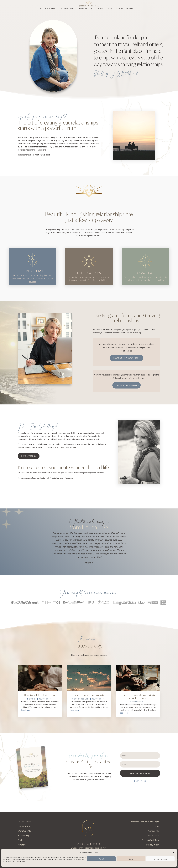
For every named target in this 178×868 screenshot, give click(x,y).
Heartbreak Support (127, 396)
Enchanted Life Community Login (144, 822)
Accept (101, 859)
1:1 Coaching (24, 836)
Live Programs (24, 826)
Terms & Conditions (150, 840)
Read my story (29, 466)
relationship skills (42, 155)
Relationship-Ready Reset (127, 368)
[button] (173, 852)
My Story (22, 845)
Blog (157, 826)
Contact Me (154, 831)
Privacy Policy (153, 845)
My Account (153, 836)
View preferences (160, 859)
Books (21, 840)
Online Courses (25, 822)
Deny (131, 859)
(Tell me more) (140, 791)
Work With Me (24, 831)
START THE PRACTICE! (140, 784)
